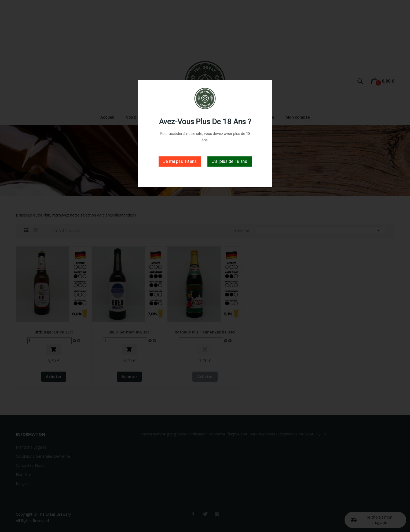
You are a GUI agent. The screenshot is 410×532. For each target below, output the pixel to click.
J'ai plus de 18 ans (230, 161)
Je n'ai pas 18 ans (180, 161)
